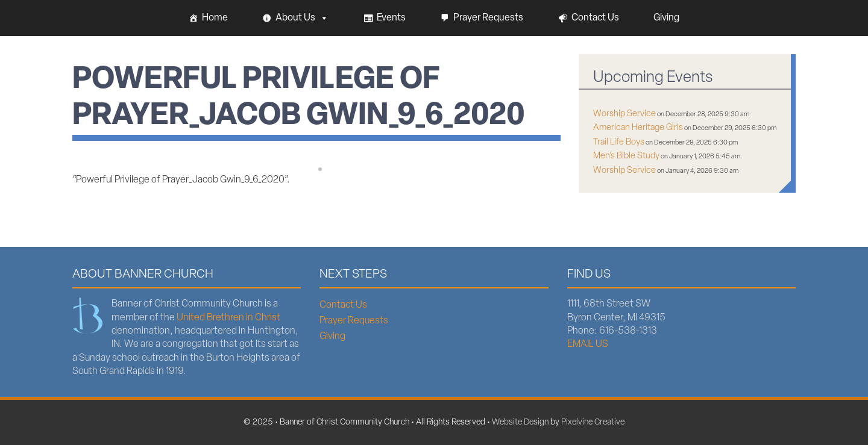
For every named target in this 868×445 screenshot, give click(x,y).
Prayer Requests (488, 18)
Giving (666, 18)
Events (391, 18)
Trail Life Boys (619, 142)
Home (215, 18)
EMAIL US (588, 344)
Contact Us (595, 18)
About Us (302, 18)
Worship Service (624, 114)
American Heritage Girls (638, 128)
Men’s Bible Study (626, 156)
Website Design (520, 422)
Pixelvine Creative (593, 422)
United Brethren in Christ (228, 318)
